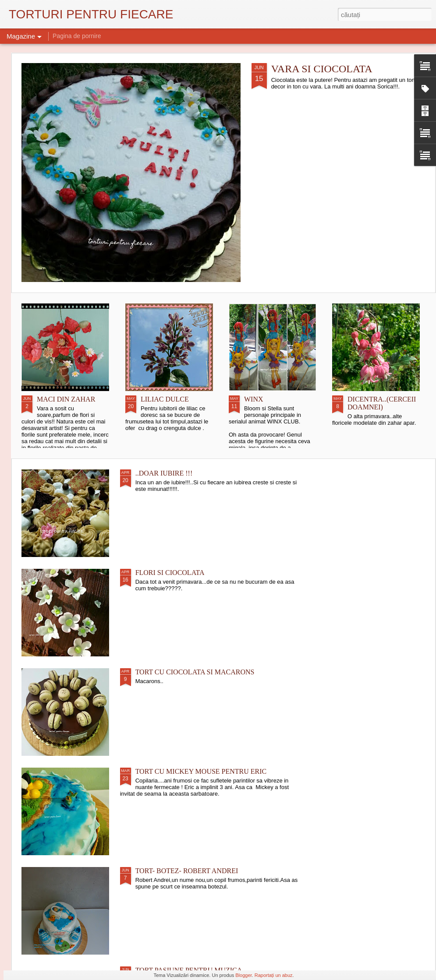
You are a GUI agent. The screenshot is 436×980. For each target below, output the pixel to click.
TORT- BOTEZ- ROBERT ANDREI (187, 871)
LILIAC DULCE (165, 399)
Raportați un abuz (274, 975)
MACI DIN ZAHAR (66, 399)
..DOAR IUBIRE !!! (164, 473)
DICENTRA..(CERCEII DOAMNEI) (382, 403)
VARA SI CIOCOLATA (322, 69)
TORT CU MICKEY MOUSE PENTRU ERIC (201, 771)
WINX (254, 399)
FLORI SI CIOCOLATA (170, 573)
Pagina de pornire (77, 36)
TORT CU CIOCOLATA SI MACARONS (195, 672)
